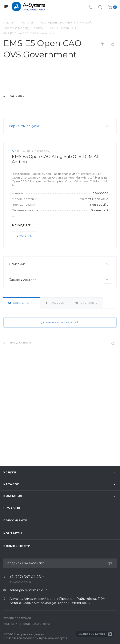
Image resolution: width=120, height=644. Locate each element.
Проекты (12, 508)
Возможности (17, 546)
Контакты (13, 533)
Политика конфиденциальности (27, 624)
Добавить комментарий (60, 414)
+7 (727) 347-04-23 (25, 577)
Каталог (11, 484)
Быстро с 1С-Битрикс (92, 634)
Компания (13, 496)
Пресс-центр (15, 520)
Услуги (10, 472)
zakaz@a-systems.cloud (29, 590)
